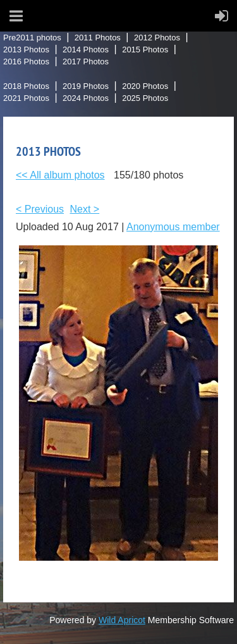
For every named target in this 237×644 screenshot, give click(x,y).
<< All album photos (60, 175)
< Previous (40, 209)
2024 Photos (86, 98)
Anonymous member (173, 227)
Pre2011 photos (32, 38)
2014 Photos (86, 50)
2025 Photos (145, 98)
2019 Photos (86, 86)
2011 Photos (98, 38)
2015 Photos (145, 50)
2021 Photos (26, 98)
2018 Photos (26, 86)
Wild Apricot (122, 620)
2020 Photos (145, 86)
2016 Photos (26, 61)
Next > (85, 209)
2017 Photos (86, 61)
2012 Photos (157, 38)
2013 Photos (26, 50)
